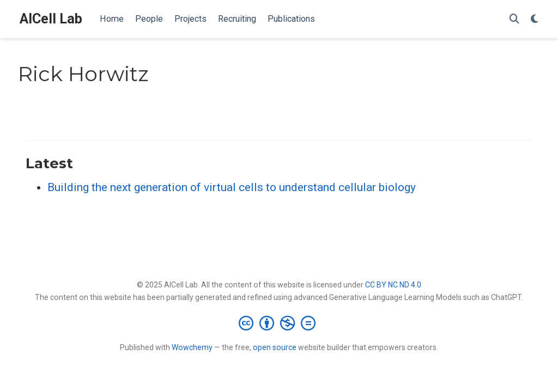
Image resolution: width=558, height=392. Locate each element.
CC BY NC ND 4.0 (393, 285)
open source (275, 347)
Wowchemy (192, 347)
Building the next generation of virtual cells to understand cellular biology (232, 187)
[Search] (514, 19)
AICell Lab (51, 19)
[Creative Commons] (279, 323)
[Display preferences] (535, 19)
